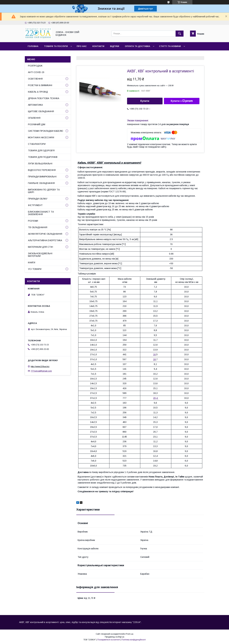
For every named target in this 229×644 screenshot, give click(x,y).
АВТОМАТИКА (35, 105)
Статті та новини (170, 46)
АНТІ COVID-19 (36, 72)
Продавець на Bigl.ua (114, 637)
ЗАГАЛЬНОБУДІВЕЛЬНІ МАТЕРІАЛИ (40, 255)
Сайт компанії (36, 54)
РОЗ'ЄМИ (33, 221)
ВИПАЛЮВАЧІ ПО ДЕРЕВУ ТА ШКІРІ (44, 191)
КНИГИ (32, 262)
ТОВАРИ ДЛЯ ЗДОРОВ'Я (41, 150)
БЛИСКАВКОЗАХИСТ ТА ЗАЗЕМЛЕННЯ (41, 213)
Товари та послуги (56, 46)
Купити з (182, 101)
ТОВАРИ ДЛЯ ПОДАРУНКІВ (43, 157)
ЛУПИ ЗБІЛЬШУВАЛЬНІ (40, 164)
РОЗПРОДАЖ (35, 66)
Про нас (82, 46)
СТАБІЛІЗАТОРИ (37, 144)
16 (154, 354)
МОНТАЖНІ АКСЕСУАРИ (41, 137)
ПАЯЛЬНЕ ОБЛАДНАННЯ (41, 183)
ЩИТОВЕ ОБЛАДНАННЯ (41, 111)
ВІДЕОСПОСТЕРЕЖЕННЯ (42, 170)
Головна (33, 46)
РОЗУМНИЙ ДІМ (37, 124)
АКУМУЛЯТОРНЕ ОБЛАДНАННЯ (45, 234)
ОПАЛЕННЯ (34, 118)
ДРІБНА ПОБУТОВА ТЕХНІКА (44, 98)
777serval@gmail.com (41, 371)
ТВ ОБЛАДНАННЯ (38, 227)
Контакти (98, 46)
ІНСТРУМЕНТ (35, 205)
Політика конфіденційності (134, 640)
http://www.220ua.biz (40, 366)
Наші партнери (60, 54)
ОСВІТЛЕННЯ (35, 79)
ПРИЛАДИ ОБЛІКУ (38, 199)
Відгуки (115, 46)
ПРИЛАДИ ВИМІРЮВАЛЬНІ (42, 177)
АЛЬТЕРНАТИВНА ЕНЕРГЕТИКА (45, 240)
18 (154, 359)
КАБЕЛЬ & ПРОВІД (38, 92)
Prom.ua (130, 634)
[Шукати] (180, 34)
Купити (145, 101)
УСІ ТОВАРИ (35, 269)
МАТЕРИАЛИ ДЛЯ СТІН (40, 247)
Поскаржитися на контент (109, 640)
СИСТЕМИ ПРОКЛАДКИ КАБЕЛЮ (46, 131)
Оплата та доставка (137, 46)
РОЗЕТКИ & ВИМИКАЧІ (40, 85)
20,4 (156, 398)
